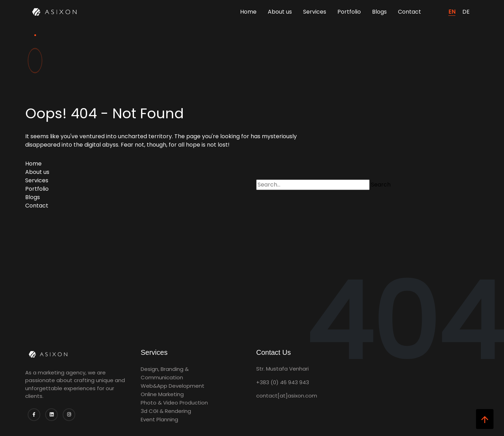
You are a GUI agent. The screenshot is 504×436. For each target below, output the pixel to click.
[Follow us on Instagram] (69, 415)
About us (280, 12)
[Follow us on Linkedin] (51, 415)
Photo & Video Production (174, 403)
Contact (409, 12)
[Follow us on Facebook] (34, 415)
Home (248, 12)
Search (381, 185)
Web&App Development (173, 386)
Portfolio (349, 12)
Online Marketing (162, 394)
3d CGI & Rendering (166, 411)
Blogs (379, 12)
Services (315, 12)
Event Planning (159, 419)
